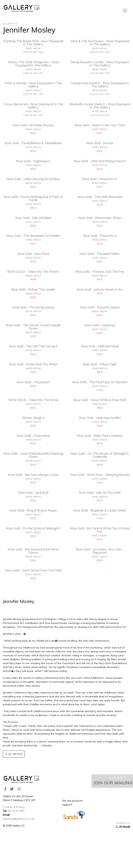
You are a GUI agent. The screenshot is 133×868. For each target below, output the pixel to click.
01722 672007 (16, 811)
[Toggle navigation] (125, 11)
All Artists (10, 24)
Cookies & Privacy (14, 807)
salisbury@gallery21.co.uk (18, 819)
